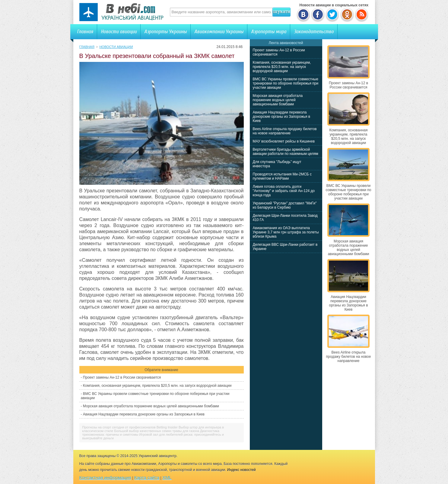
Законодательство (314, 32)
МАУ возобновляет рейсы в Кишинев (284, 141)
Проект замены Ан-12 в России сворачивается (122, 377)
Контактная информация (105, 478)
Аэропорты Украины (165, 32)
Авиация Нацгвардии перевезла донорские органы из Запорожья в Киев (144, 414)
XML (167, 478)
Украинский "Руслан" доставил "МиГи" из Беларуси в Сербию (285, 205)
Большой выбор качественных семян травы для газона (157, 431)
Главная (85, 32)
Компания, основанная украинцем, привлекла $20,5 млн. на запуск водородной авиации (157, 386)
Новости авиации (119, 32)
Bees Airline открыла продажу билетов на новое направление (285, 131)
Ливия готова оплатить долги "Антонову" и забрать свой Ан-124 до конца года (284, 191)
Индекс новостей (241, 470)
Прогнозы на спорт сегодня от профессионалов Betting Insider (130, 427)
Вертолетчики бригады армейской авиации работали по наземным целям (286, 152)
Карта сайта (147, 478)
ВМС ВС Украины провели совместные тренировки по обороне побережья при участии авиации (286, 83)
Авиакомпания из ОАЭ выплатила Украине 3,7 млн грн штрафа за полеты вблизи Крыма (286, 232)
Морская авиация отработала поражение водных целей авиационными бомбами (151, 406)
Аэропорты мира (269, 32)
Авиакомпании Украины (219, 32)
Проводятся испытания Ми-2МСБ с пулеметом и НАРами (282, 176)
